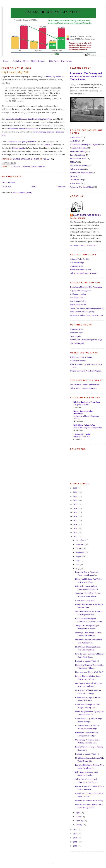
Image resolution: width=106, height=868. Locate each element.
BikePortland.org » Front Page (87, 402)
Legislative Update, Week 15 (87, 661)
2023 (76, 496)
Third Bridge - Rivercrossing (61, 61)
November (80, 544)
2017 (76, 520)
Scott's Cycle (75, 336)
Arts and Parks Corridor (80, 259)
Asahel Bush (75, 141)
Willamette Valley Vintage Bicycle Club (86, 315)
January (79, 825)
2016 (76, 524)
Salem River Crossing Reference (83, 388)
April (78, 813)
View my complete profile (84, 246)
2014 (76, 533)
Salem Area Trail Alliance (81, 270)
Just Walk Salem (77, 298)
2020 (76, 508)
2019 (76, 512)
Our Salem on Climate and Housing (85, 385)
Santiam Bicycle (77, 333)
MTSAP (73, 162)
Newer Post (6, 187)
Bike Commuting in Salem (81, 357)
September (80, 552)
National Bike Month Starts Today (89, 800)
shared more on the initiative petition (23, 129)
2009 (76, 842)
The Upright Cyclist (82, 434)
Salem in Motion (77, 169)
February (80, 821)
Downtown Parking (78, 151)
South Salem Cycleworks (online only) (86, 340)
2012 (76, 830)
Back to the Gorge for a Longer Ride (88, 428)
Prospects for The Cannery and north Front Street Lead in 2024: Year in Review (87, 76)
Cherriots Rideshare (78, 361)
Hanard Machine (19, 148)
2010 (76, 838)
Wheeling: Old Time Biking (82, 187)
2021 (76, 504)
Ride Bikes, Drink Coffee (84, 425)
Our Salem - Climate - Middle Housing (29, 61)
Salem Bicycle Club (78, 305)
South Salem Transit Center (81, 173)
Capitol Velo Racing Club (81, 291)
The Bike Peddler (77, 343)
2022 (76, 500)
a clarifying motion (54, 76)
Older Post (61, 187)
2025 (76, 488)
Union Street (75, 183)
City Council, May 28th (85, 600)
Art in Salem (75, 137)
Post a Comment (8, 182)
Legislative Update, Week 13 (87, 754)
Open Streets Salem (78, 301)
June (78, 564)
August (79, 556)
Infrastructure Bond (78, 159)
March (79, 817)
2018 (76, 516)
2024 (76, 492)
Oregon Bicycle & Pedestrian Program (86, 371)
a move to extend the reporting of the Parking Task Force (29, 119)
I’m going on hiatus (81, 405)
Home (6, 61)
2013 (76, 537)
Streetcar (74, 176)
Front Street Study (78, 155)
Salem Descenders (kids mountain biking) (87, 308)
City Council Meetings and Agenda (27, 166)
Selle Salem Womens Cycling (82, 312)
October (79, 548)
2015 (76, 528)
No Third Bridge (77, 263)
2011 (76, 834)
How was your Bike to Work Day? (89, 672)
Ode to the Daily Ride (82, 437)
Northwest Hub (76, 266)
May (78, 568)
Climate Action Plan (78, 148)
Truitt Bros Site (76, 180)
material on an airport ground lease (22, 141)
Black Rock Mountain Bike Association (86, 287)
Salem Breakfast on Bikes (53, 12)
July (78, 560)
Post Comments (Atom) (22, 192)
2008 (76, 846)
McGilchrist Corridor (79, 166)
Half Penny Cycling (78, 294)
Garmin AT (48, 145)
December (80, 540)
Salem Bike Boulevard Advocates (84, 273)
